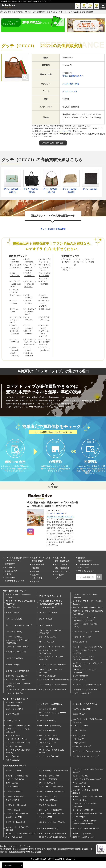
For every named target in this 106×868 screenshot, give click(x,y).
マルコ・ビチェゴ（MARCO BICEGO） (17, 836)
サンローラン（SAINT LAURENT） (19, 732)
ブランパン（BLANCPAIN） (17, 683)
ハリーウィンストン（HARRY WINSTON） (45, 276)
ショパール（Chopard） (82, 644)
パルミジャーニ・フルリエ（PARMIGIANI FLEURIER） (84, 665)
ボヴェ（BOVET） (80, 687)
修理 (96, 6)
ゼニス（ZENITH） (80, 649)
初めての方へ (10, 571)
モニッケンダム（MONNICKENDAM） (21, 840)
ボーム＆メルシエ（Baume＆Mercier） (54, 687)
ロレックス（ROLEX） (14, 291)
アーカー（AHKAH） (14, 778)
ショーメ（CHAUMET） (49, 644)
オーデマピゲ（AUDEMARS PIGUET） (88, 614)
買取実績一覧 (10, 574)
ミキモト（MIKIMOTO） (49, 836)
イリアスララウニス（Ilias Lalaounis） (54, 778)
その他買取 (59, 582)
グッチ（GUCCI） (70, 91)
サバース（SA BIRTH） (82, 793)
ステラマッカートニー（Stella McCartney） (18, 738)
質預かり (35, 589)
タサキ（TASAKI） (13, 807)
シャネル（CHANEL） (14, 644)
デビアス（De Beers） (48, 812)
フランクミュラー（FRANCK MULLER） (30, 284)
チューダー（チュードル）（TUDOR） (30, 268)
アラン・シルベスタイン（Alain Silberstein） (85, 603)
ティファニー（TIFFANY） (16, 659)
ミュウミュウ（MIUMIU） (50, 763)
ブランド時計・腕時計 (66, 261)
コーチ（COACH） (13, 728)
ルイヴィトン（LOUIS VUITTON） (60, 523)
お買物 (84, 6)
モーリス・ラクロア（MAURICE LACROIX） (18, 692)
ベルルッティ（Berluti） (82, 753)
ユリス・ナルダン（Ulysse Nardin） (53, 692)
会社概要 (82, 564)
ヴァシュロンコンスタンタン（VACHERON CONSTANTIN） (52, 609)
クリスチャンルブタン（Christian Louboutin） (52, 721)
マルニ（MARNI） (13, 763)
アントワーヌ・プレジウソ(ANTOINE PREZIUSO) (20, 609)
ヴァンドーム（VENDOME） (17, 783)
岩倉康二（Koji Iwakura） (83, 840)
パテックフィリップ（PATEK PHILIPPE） (45, 268)
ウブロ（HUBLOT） (15, 274)
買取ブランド (60, 564)
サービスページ (64, 131)
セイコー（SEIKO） (47, 649)
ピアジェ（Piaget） (13, 672)
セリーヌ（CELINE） (47, 737)
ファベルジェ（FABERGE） (84, 817)
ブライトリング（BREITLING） (16, 266)
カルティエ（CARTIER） (49, 619)
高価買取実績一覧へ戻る (53, 143)
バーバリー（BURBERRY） (50, 746)
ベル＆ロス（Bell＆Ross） (16, 687)
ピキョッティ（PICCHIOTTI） (51, 817)
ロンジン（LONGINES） (82, 700)
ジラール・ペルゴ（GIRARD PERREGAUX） (17, 649)
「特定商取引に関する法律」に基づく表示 (90, 573)
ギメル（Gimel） (12, 790)
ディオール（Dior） (13, 742)
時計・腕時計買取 (62, 568)
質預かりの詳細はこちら (73, 76)
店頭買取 (35, 578)
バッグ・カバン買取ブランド (15, 706)
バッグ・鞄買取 (61, 571)
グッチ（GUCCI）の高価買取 (53, 229)
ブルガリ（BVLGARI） (48, 683)
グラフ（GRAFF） (13, 793)
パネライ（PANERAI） (30, 274)
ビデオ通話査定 (38, 571)
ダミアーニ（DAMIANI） (49, 807)
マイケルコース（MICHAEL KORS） (87, 758)
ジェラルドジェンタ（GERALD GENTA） (85, 632)
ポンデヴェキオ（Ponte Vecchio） (53, 829)
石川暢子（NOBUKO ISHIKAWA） (53, 844)
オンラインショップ (86, 578)
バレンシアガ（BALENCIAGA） (18, 750)
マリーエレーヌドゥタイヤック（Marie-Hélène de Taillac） (85, 829)
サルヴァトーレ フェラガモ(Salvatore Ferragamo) (87, 727)
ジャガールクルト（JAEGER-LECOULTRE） (51, 639)
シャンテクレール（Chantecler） (52, 798)
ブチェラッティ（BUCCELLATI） (52, 820)
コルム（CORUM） (47, 632)
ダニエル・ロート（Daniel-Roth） (53, 654)
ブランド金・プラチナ (67, 269)
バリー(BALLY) (78, 746)
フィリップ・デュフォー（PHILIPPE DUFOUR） (87, 672)
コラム (58, 585)
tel (78, 6)
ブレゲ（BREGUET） (81, 683)
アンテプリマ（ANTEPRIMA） (51, 711)
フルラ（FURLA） (46, 753)
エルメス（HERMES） (48, 614)
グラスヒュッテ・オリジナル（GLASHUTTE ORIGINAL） (84, 626)
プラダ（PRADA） (80, 750)
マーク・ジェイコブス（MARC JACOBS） (52, 758)
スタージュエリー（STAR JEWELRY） (88, 803)
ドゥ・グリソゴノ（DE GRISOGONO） (48, 659)
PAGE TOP (53, 494)
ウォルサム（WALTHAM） (50, 783)
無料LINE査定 (37, 568)
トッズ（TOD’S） (79, 742)
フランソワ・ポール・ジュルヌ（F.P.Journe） (85, 678)
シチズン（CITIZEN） (14, 639)
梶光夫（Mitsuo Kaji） (14, 844)
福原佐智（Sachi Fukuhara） (84, 844)
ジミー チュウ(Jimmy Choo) (50, 732)
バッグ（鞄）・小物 (71, 84)
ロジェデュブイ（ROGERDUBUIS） (87, 697)
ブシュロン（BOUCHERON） (18, 820)
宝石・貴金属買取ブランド (14, 773)
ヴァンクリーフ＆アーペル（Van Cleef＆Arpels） (88, 609)
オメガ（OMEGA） (29, 261)
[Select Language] (12, 865)
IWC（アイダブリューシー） (45, 261)
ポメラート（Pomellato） (16, 829)
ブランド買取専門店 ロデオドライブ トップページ (17, 566)
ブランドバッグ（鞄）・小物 (79, 262)
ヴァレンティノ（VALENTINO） (86, 711)
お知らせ (8, 581)
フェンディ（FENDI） (48, 750)
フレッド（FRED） (47, 824)
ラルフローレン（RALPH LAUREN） (87, 692)
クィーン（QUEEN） (47, 790)
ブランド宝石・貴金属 (90, 261)
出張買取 (35, 582)
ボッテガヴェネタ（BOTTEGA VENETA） (18, 758)
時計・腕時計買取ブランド (14, 598)
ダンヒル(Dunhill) (79, 737)
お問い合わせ (10, 585)
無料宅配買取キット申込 (15, 588)
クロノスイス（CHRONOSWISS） (19, 632)
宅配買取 (35, 575)
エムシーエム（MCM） (15, 716)
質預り (90, 6)
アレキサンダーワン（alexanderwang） (14, 711)
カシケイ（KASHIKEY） (15, 786)
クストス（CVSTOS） (14, 626)
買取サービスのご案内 (41, 564)
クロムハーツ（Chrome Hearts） (52, 793)
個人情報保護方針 (85, 568)
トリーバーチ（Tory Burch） (17, 746)
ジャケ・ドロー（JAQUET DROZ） (87, 639)
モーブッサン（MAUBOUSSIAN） (86, 836)
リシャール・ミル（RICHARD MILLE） (21, 697)
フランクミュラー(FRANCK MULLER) (87, 820)
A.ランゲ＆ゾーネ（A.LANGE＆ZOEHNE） (18, 603)
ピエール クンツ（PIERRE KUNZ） (53, 672)
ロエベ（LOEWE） (13, 767)
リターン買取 (37, 585)
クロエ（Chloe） (79, 721)
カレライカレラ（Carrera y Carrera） (87, 786)
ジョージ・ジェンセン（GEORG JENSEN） (85, 798)
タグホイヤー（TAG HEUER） (18, 654)
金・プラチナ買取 (62, 578)
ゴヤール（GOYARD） (48, 728)
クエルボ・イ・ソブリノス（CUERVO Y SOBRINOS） (88, 619)
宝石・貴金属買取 (62, 575)
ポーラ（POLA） (79, 824)
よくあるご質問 (11, 578)
